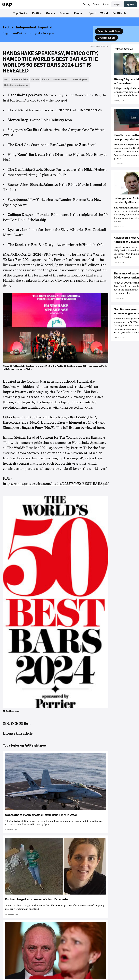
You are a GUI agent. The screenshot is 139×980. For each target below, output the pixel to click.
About (106, 4)
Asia (6, 79)
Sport (92, 13)
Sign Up (130, 4)
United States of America (16, 85)
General (64, 13)
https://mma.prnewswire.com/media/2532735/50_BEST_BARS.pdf (56, 484)
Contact (97, 4)
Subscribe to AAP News (109, 31)
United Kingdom (80, 79)
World (104, 13)
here (100, 428)
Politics (37, 13)
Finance (79, 13)
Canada (35, 79)
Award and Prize (20, 79)
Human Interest (61, 79)
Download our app (106, 38)
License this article (18, 733)
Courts (51, 13)
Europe (46, 79)
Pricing (87, 4)
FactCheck (119, 13)
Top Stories (20, 13)
